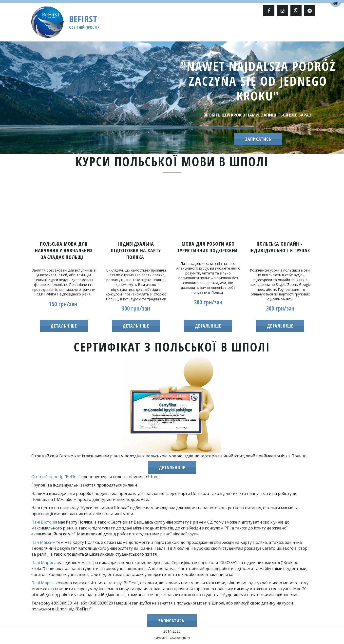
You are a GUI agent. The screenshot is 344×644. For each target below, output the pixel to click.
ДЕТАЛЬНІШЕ (172, 468)
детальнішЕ (136, 326)
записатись (258, 139)
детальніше (64, 326)
